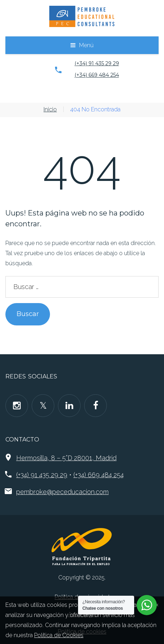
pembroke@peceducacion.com (62, 492)
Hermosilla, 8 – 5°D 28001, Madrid (66, 458)
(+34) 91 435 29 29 (97, 63)
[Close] (157, 604)
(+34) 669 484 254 (97, 75)
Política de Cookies (59, 635)
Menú (86, 45)
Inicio (50, 109)
